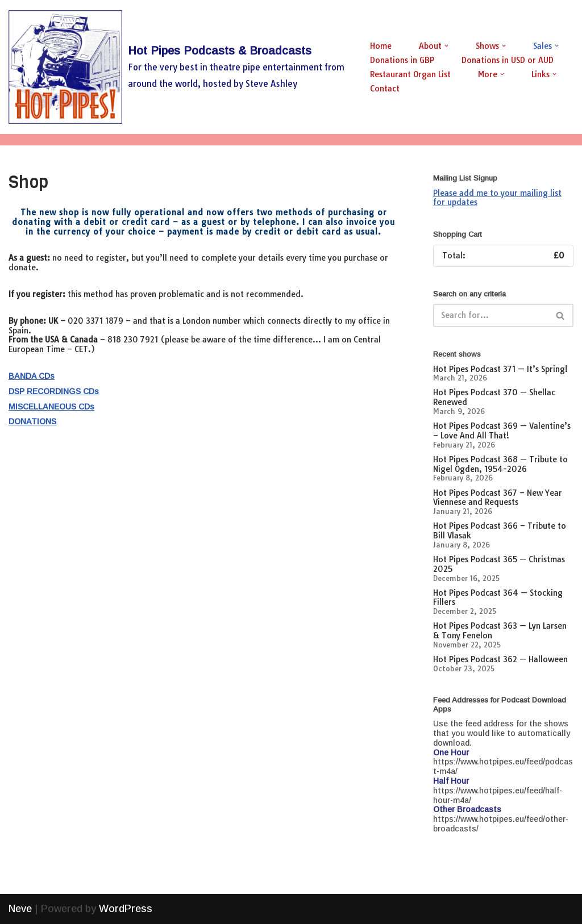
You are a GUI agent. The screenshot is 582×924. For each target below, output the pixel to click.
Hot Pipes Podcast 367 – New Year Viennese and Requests (498, 498)
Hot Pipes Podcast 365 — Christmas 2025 (499, 564)
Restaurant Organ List (410, 74)
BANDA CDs (32, 376)
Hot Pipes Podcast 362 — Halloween (500, 659)
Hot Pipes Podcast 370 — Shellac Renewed (494, 397)
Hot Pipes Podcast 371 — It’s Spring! (500, 369)
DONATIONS (32, 421)
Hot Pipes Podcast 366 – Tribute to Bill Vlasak (500, 531)
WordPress (126, 909)
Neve (20, 909)
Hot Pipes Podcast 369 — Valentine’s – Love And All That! (502, 431)
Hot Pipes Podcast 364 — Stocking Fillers (498, 598)
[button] (446, 46)
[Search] (490, 315)
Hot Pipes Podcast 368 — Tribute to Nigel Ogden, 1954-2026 (500, 464)
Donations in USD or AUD (508, 60)
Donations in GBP (402, 60)
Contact (385, 89)
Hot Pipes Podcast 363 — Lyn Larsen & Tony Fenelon (500, 631)
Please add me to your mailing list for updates (497, 198)
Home (381, 46)
